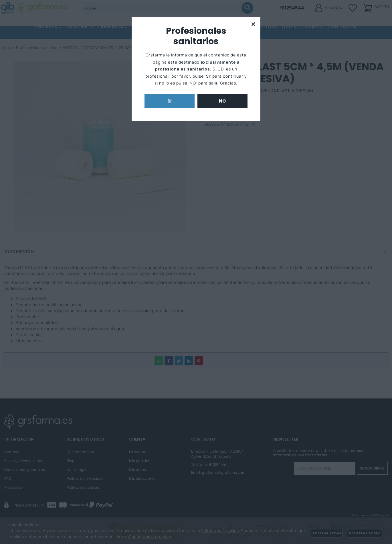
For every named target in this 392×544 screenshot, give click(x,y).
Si (170, 101)
